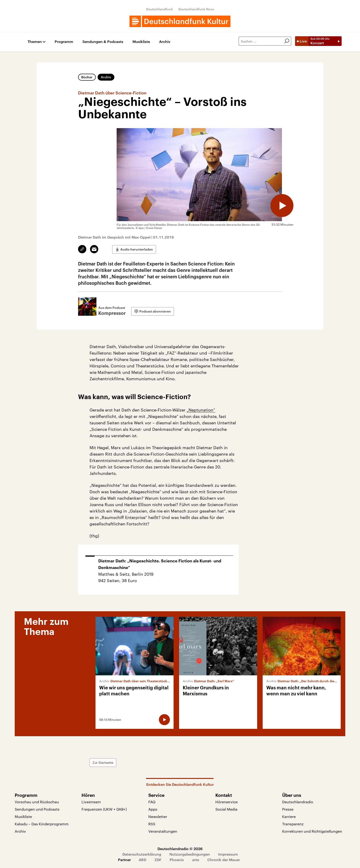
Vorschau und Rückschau (37, 802)
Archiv (165, 42)
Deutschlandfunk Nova (196, 9)
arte (196, 860)
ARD (142, 860)
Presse (288, 809)
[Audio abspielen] (282, 206)
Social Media (226, 809)
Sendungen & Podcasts (103, 42)
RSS (152, 824)
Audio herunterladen (137, 249)
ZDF (158, 860)
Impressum (228, 854)
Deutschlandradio (298, 802)
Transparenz (293, 824)
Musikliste (141, 42)
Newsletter (158, 816)
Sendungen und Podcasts (37, 809)
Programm (64, 42)
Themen (35, 42)
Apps (153, 809)
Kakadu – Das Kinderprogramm (42, 824)
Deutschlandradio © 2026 (180, 849)
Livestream (91, 802)
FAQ (152, 802)
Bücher (87, 77)
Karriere (289, 816)
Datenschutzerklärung (142, 854)
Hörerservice (226, 802)
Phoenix (177, 860)
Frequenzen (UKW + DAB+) (104, 809)
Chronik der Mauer (224, 860)
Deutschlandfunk (159, 9)
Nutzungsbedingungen (190, 854)
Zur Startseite (103, 762)
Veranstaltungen (163, 831)
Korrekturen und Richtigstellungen (312, 831)
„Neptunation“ (201, 410)
